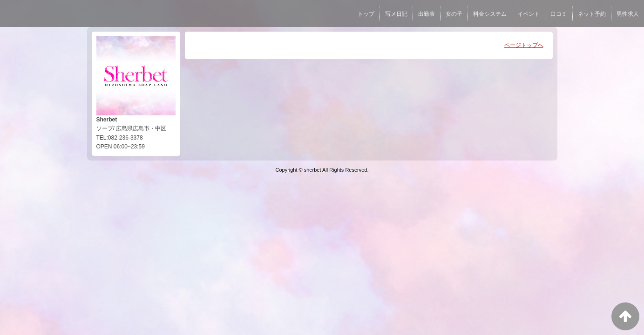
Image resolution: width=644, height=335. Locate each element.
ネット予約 (592, 14)
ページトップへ (524, 45)
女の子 (454, 14)
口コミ (559, 14)
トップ (366, 14)
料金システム (490, 14)
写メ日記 (396, 14)
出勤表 (427, 14)
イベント (529, 14)
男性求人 (628, 14)
